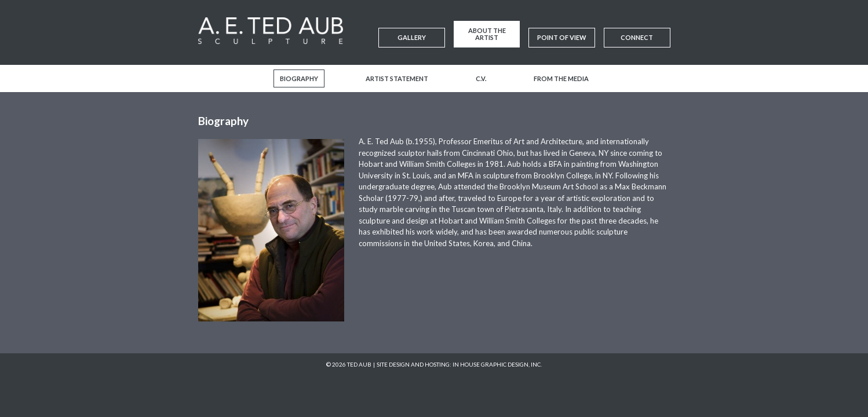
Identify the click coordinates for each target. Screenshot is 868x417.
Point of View (562, 37)
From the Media (561, 78)
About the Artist (487, 34)
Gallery (412, 37)
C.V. (481, 78)
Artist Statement (397, 78)
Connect (637, 37)
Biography (299, 78)
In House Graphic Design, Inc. (497, 364)
